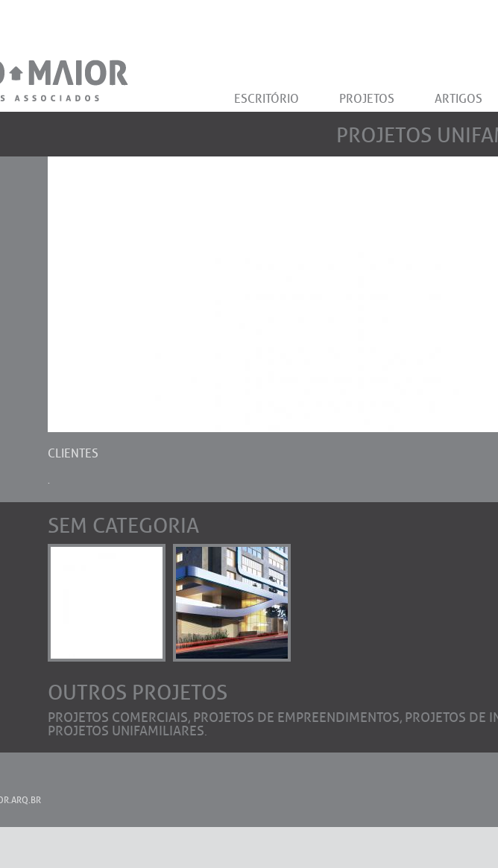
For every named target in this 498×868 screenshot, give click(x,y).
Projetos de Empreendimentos (296, 717)
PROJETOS (367, 99)
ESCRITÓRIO (267, 99)
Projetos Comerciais (118, 717)
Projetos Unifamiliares (126, 731)
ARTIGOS (458, 99)
